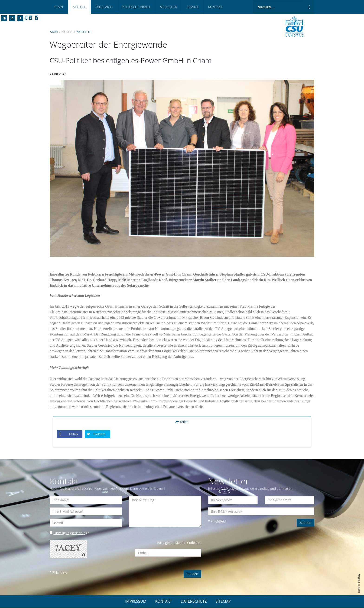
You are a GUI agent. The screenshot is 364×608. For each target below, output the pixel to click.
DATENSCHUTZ (194, 601)
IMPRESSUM (136, 601)
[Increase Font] (20, 18)
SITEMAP (223, 601)
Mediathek (168, 7)
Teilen (182, 422)
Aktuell (79, 7)
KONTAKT (163, 601)
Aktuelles (84, 32)
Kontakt (215, 7)
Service (193, 7)
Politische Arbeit (136, 7)
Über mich (104, 7)
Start (59, 7)
